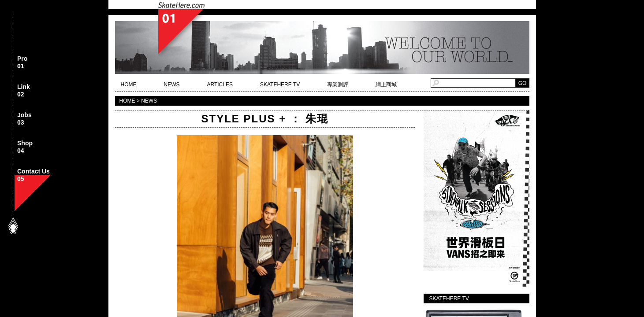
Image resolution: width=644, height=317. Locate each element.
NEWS (172, 85)
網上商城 (386, 85)
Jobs (24, 119)
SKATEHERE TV (280, 85)
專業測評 (338, 85)
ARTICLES (220, 85)
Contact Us (34, 175)
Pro (22, 63)
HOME (129, 85)
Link (24, 91)
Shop (25, 147)
